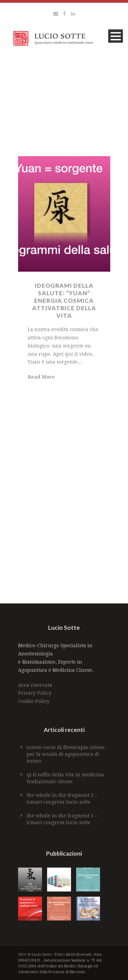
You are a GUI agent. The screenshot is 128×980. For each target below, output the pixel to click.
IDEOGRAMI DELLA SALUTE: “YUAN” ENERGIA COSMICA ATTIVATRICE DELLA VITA (64, 301)
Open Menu (116, 36)
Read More (41, 377)
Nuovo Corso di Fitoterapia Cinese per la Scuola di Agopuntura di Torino (66, 754)
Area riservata (35, 685)
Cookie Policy (34, 701)
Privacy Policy (35, 693)
